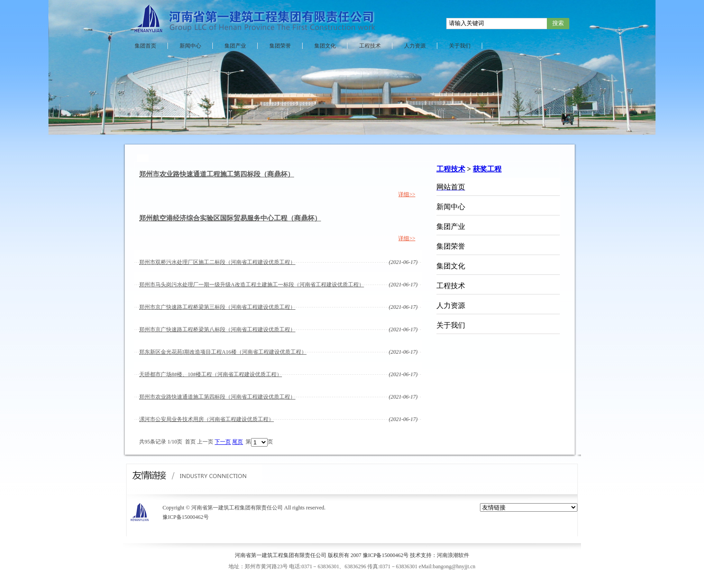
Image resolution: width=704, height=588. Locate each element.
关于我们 (460, 46)
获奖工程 (487, 169)
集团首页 (145, 46)
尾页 (238, 442)
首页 (190, 442)
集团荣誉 (280, 46)
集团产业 (235, 46)
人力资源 (415, 46)
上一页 (205, 442)
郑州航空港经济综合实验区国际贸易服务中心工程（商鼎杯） (230, 218)
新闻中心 (190, 46)
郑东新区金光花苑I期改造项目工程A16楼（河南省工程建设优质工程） (223, 352)
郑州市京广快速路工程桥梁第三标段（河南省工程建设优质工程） (217, 307)
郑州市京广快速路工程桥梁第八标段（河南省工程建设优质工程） (217, 329)
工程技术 (370, 46)
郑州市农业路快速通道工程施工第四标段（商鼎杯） (217, 174)
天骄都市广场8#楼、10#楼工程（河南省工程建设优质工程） (211, 374)
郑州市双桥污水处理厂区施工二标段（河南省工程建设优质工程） (217, 262)
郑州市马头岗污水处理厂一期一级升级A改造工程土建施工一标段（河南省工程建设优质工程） (252, 285)
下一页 (223, 442)
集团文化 (325, 46)
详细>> (407, 194)
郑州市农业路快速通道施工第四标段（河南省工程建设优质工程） (217, 397)
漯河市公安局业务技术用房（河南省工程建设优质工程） (207, 419)
